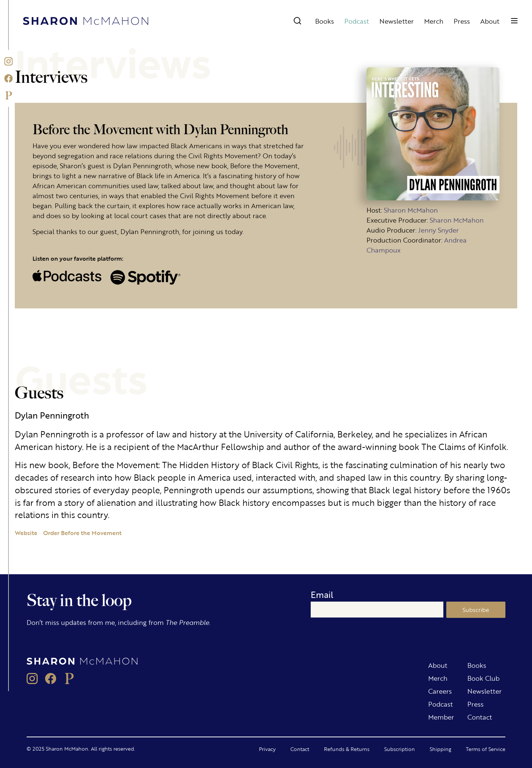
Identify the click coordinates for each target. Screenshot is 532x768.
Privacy (267, 749)
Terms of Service (486, 749)
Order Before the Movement (82, 533)
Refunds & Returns (347, 749)
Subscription (400, 749)
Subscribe (476, 610)
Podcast (357, 21)
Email (322, 594)
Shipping (440, 749)
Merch (434, 21)
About (490, 21)
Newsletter (397, 21)
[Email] (377, 610)
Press (462, 21)
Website (26, 533)
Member (441, 717)
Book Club (483, 678)
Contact (480, 717)
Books (325, 21)
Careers (440, 691)
